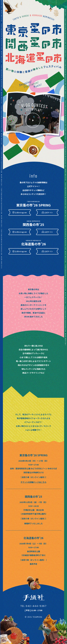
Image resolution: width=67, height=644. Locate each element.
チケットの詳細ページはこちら (33, 482)
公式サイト (49, 212)
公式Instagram (21, 212)
